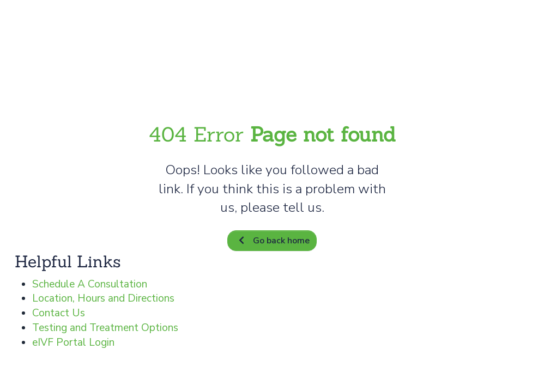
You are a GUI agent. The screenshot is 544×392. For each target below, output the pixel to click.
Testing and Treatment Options (105, 328)
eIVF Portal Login (73, 342)
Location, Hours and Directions (103, 298)
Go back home (272, 241)
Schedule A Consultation (90, 284)
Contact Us (59, 313)
